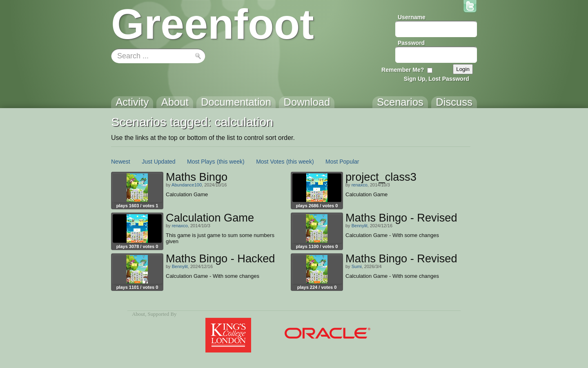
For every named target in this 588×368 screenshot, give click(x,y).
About (138, 314)
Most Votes (270, 162)
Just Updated (159, 162)
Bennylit (360, 226)
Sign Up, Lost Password (437, 79)
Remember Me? (403, 70)
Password (411, 43)
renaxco (360, 185)
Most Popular (342, 162)
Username (412, 17)
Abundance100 (187, 185)
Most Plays (201, 162)
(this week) (231, 162)
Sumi (357, 266)
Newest (121, 162)
